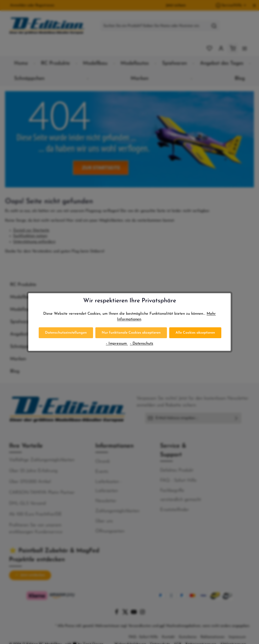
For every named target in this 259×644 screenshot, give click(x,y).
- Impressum (117, 344)
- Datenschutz (142, 344)
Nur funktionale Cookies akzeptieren (131, 333)
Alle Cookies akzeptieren (195, 333)
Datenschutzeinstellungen (66, 333)
